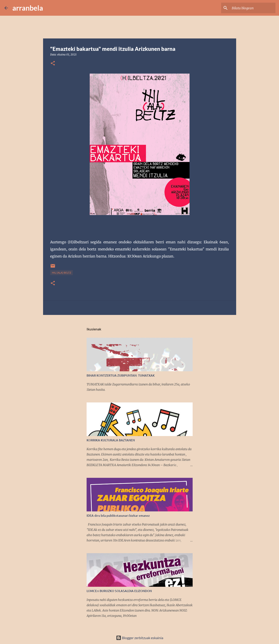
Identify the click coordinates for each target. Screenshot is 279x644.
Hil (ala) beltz (62, 273)
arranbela (28, 8)
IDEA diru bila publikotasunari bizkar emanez (118, 515)
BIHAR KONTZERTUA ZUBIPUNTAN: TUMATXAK (121, 375)
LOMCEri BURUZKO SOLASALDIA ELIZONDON (119, 591)
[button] (53, 64)
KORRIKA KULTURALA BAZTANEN (111, 440)
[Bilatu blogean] (252, 8)
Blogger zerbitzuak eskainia (140, 638)
